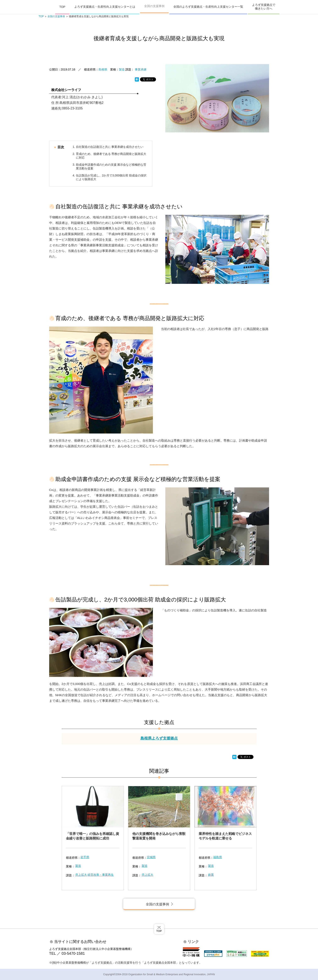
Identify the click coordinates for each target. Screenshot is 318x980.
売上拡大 (81, 875)
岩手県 (85, 857)
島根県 (103, 69)
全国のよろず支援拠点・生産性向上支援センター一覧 (208, 7)
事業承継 (141, 69)
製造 (122, 69)
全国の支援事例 (154, 6)
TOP (62, 7)
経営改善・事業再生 (101, 875)
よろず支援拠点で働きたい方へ (264, 7)
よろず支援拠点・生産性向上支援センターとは (105, 7)
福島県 (218, 857)
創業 (211, 875)
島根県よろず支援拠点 (159, 738)
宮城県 (151, 857)
